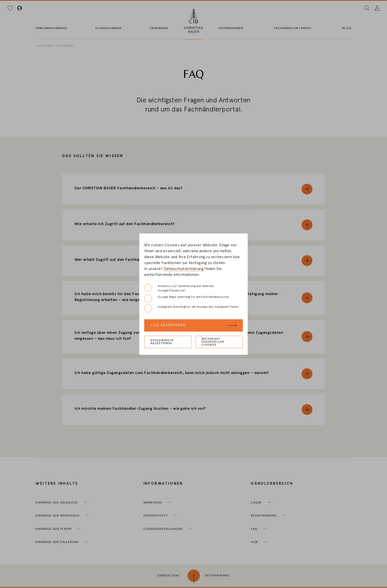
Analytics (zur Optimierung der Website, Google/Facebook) (179, 288)
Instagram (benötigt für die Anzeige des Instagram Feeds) (192, 308)
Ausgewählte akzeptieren (162, 342)
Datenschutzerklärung (184, 269)
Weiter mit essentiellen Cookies (213, 342)
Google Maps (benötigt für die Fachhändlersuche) (186, 299)
